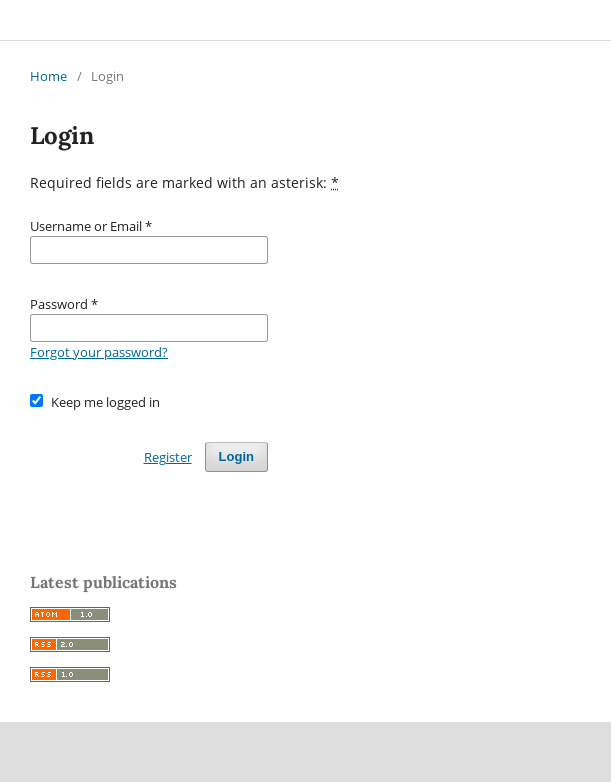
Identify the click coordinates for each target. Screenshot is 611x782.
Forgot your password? (99, 352)
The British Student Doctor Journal (157, 19)
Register (168, 457)
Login (236, 456)
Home (48, 76)
